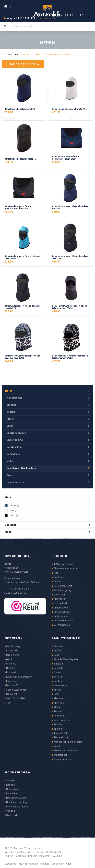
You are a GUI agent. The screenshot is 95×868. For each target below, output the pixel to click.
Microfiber (58, 701)
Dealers (57, 579)
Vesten (11, 412)
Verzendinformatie (63, 619)
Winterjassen (14, 399)
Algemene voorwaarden (65, 566)
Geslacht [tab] (10, 523)
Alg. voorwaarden (28, 862)
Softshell (57, 722)
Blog (55, 571)
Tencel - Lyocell (61, 735)
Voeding (10, 809)
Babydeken (11, 791)
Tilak (8, 701)
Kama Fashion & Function (18, 674)
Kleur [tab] (8, 495)
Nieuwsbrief (59, 597)
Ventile (56, 744)
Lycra (56, 692)
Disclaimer (58, 575)
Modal (56, 705)
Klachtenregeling (62, 588)
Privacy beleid (60, 605)
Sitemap (45, 862)
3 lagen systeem (61, 757)
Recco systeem (61, 718)
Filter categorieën (23, 64)
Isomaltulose (60, 683)
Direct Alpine (12, 653)
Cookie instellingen (61, 862)
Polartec (57, 709)
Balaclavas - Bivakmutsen (21, 467)
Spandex (57, 727)
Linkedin (33, 854)
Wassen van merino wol (65, 748)
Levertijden (59, 592)
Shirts (10, 426)
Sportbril (10, 783)
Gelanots (57, 666)
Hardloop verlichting (16, 800)
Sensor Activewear (15, 688)
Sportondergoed (16, 433)
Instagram (45, 854)
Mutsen (11, 460)
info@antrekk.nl (19, 591)
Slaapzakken (12, 813)
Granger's (10, 662)
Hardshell (58, 679)
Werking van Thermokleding (67, 740)
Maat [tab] (8, 530)
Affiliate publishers (63, 562)
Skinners (10, 778)
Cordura (57, 649)
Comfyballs (13, 453)
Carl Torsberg (12, 644)
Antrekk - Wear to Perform (47, 11)
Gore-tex (57, 674)
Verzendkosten (61, 623)
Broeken (12, 406)
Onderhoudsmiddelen (16, 804)
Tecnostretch (60, 731)
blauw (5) (15, 503)
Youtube (58, 854)
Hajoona (10, 666)
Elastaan (57, 662)
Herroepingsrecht (62, 584)
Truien (11, 419)
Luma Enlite (11, 679)
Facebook (20, 854)
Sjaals (10, 474)
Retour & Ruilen (61, 610)
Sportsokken (14, 446)
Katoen (57, 688)
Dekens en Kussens (15, 796)
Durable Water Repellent (66, 657)
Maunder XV (12, 683)
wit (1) (13, 508)
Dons (55, 653)
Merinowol (58, 696)
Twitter (9, 854)
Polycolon (58, 714)
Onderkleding (15, 440)
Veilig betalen (60, 614)
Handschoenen (16, 480)
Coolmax (57, 644)
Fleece (56, 670)
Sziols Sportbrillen (15, 696)
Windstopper (60, 753)
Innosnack (10, 670)
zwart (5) (14, 513)
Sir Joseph (11, 692)
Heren (9, 392)
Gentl (8, 657)
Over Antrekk (60, 601)
